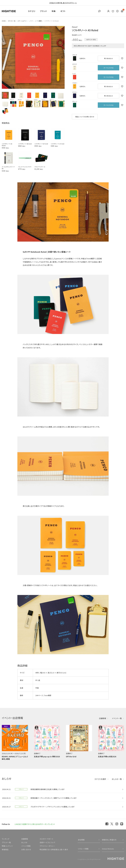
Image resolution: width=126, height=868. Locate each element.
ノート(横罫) (39, 21)
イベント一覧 (117, 718)
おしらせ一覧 (117, 779)
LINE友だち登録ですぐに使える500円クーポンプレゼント (35, 824)
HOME (4, 21)
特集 (54, 11)
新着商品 (5, 849)
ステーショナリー (22, 21)
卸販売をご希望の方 (109, 840)
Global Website (108, 849)
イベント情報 (26, 846)
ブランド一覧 (6, 842)
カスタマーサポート (46, 839)
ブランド (44, 11)
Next (62, 57)
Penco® (75, 27)
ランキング (6, 839)
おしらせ (24, 842)
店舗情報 (103, 718)
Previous (4, 57)
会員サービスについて (47, 842)
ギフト (63, 11)
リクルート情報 (83, 849)
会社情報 (81, 840)
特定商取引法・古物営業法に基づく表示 (54, 849)
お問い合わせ (26, 849)
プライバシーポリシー (47, 846)
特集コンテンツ (7, 846)
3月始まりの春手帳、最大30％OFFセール (63, 3)
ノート (31, 21)
